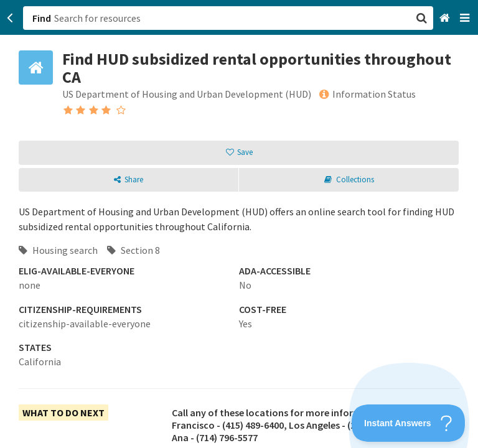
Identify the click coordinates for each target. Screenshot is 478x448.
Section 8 (134, 250)
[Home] (446, 18)
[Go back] (10, 18)
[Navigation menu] (466, 18)
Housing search (58, 250)
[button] (239, 224)
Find (42, 18)
